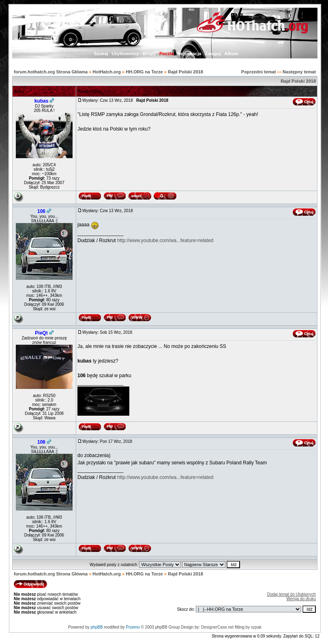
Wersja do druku (301, 599)
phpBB (97, 627)
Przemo (133, 627)
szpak (256, 627)
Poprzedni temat (259, 72)
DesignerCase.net (217, 627)
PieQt (41, 333)
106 (41, 211)
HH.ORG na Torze (144, 72)
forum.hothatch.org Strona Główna (51, 72)
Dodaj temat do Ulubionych (292, 594)
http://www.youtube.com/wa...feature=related (165, 240)
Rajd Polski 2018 (185, 72)
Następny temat (299, 72)
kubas (42, 101)
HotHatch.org (107, 72)
